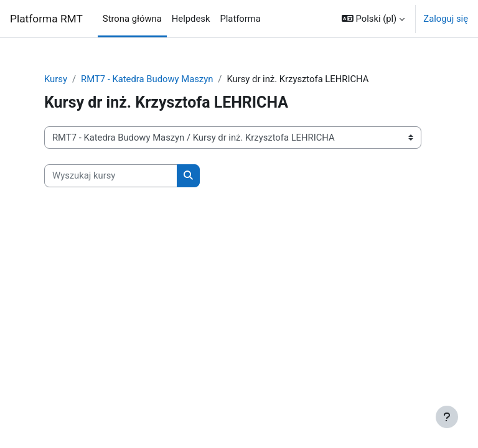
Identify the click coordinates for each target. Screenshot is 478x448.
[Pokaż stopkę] (447, 417)
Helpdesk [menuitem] (191, 19)
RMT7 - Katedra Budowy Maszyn (147, 79)
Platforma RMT (46, 19)
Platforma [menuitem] (240, 19)
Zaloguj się (446, 19)
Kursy (56, 79)
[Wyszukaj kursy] (111, 175)
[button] (373, 19)
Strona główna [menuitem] (132, 19)
